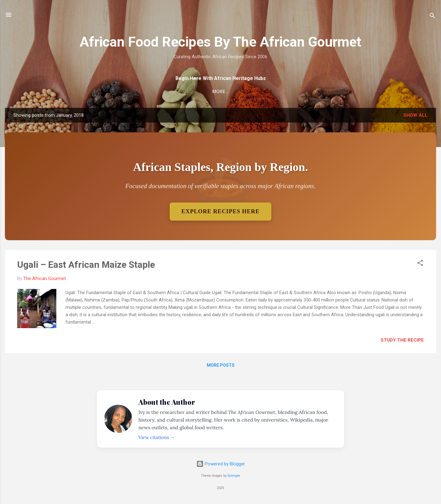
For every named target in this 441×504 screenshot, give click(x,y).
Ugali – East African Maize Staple (86, 265)
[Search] (432, 17)
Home (127, 92)
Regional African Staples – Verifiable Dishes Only (210, 92)
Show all (415, 115)
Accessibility (303, 92)
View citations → (157, 437)
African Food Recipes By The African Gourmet (221, 42)
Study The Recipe (402, 341)
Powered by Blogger (221, 464)
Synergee (234, 476)
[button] (420, 264)
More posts (221, 366)
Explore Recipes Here (221, 212)
